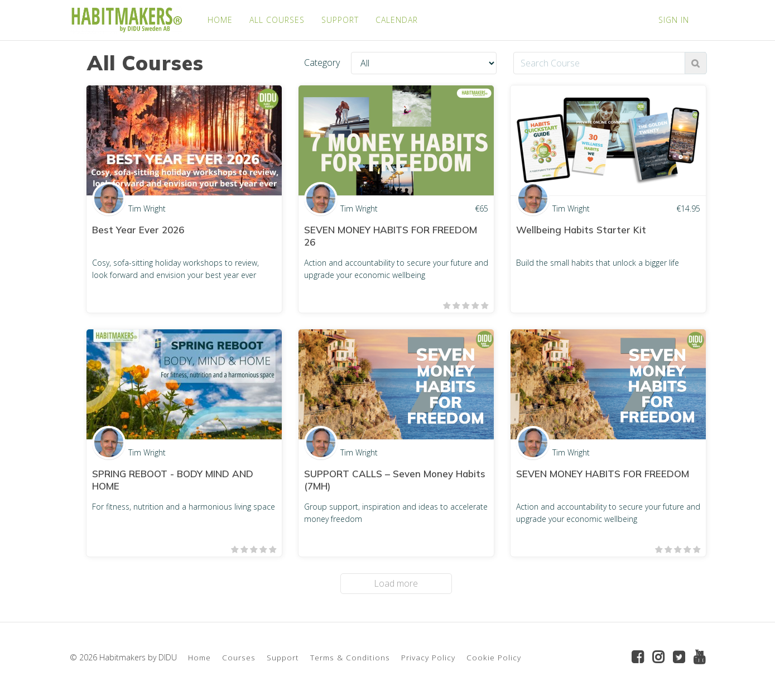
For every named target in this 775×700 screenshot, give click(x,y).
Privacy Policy (428, 657)
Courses (239, 657)
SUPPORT (340, 20)
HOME (220, 20)
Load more (396, 583)
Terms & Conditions (350, 657)
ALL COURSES (277, 20)
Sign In (674, 20)
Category (322, 63)
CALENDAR (397, 20)
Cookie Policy (494, 657)
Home (199, 657)
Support (283, 657)
